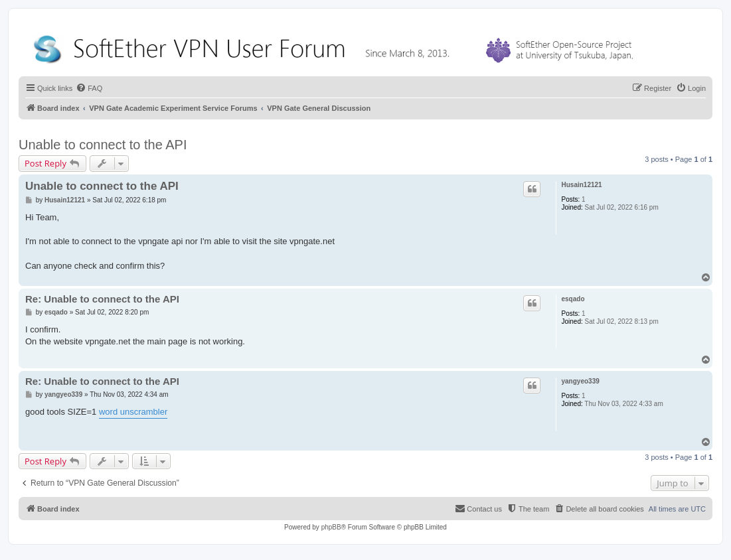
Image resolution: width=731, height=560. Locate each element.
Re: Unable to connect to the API (102, 299)
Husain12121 (582, 185)
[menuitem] (89, 88)
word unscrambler (133, 412)
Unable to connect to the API (103, 145)
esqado (573, 299)
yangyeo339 (581, 381)
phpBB (331, 527)
